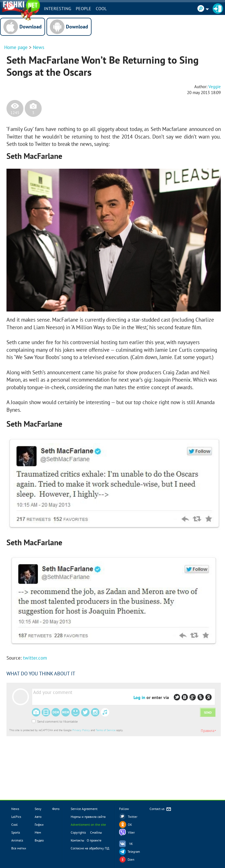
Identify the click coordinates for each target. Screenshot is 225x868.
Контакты (77, 840)
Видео (39, 840)
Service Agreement (84, 809)
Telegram (134, 852)
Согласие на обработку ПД (90, 848)
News (39, 47)
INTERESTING (58, 8)
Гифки (39, 824)
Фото (56, 809)
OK (130, 825)
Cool (101, 8)
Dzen (131, 860)
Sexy (38, 809)
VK (131, 844)
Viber (131, 833)
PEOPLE (83, 8)
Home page (16, 47)
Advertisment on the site (88, 824)
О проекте (94, 840)
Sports (16, 832)
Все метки (19, 848)
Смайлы (96, 832)
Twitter (133, 817)
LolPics (16, 817)
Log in (139, 697)
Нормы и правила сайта (88, 817)
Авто (38, 817)
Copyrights (78, 832)
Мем (38, 832)
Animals (17, 840)
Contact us (161, 809)
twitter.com (35, 658)
